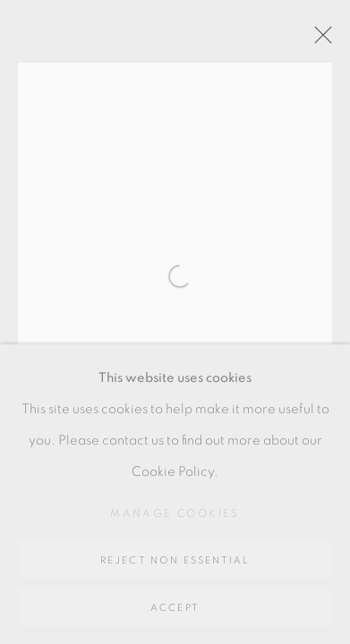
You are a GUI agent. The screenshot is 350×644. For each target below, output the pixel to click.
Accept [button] (175, 608)
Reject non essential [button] (175, 560)
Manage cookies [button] (175, 513)
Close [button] (319, 40)
